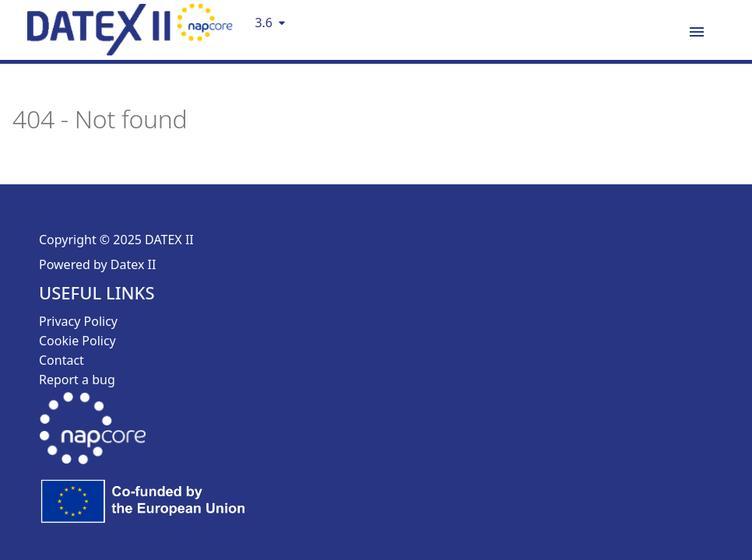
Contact (61, 360)
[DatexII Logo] (130, 51)
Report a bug (77, 380)
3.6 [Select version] (264, 23)
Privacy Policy (78, 321)
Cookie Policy (77, 341)
